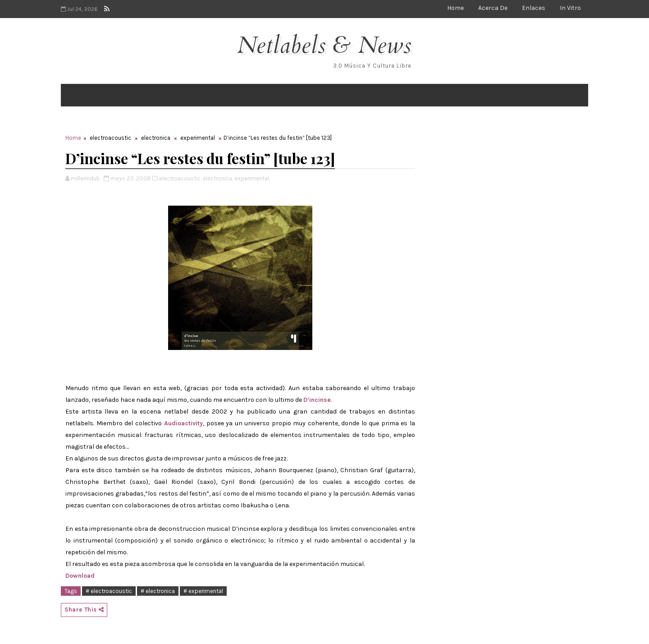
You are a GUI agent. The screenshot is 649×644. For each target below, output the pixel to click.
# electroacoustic (109, 591)
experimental (198, 138)
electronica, (218, 178)
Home (455, 8)
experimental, (252, 178)
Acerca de (493, 8)
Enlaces (534, 8)
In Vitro (570, 8)
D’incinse (317, 400)
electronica (156, 138)
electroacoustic (110, 138)
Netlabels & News (325, 46)
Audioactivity (183, 423)
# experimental (203, 591)
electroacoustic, (180, 178)
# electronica (158, 591)
